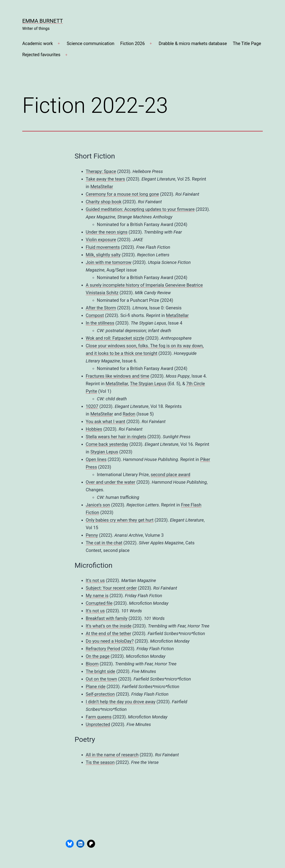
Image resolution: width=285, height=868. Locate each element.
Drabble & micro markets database (193, 43)
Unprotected (98, 724)
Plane (91, 687)
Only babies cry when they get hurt (120, 520)
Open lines (96, 459)
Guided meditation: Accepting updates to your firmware (140, 209)
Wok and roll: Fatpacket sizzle (115, 338)
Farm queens (99, 717)
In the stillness (100, 323)
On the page (98, 656)
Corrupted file (99, 603)
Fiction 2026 (132, 43)
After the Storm (101, 308)
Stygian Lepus (104, 452)
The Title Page (247, 43)
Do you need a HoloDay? (110, 641)
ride (101, 687)
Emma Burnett (43, 21)
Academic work (38, 43)
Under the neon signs (107, 232)
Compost (95, 315)
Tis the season (100, 762)
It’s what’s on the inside (109, 626)
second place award (171, 475)
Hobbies (94, 429)
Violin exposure (101, 240)
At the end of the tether (108, 634)
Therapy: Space (101, 171)
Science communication (91, 43)
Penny (92, 535)
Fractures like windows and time (117, 376)
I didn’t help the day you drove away (121, 702)
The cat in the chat (104, 543)
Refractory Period (103, 649)
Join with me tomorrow (109, 262)
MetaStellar (102, 187)
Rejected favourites (41, 55)
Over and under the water (110, 482)
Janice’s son (98, 505)
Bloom (92, 664)
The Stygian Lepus (148, 384)
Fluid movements (103, 247)
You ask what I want (105, 422)
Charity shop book (104, 202)
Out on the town (101, 679)
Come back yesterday (107, 444)
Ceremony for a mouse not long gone (122, 194)
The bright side (100, 671)
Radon (129, 414)
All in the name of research (112, 755)
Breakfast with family (107, 618)
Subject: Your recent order (111, 588)
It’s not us (95, 580)
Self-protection (100, 694)
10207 (92, 406)
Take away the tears (105, 179)
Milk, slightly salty (103, 255)
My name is (97, 596)
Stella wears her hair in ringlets (116, 437)
